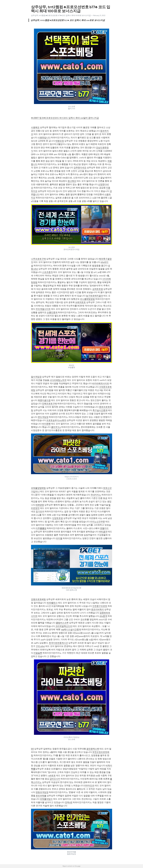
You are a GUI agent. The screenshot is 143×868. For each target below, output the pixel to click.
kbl (32, 749)
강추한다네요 (80, 168)
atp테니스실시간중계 (71, 630)
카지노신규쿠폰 (98, 522)
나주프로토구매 (38, 259)
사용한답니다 (44, 138)
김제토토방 (98, 289)
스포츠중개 (47, 272)
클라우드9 (56, 427)
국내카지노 (96, 495)
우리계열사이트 (43, 309)
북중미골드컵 (44, 400)
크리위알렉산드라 (64, 626)
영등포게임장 (42, 792)
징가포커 (40, 511)
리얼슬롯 (38, 653)
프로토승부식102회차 (56, 420)
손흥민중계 (52, 312)
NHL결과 (103, 532)
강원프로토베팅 (38, 599)
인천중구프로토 (100, 606)
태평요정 (60, 141)
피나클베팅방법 (87, 299)
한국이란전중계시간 (58, 643)
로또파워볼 (41, 796)
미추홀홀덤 (41, 528)
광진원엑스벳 (93, 749)
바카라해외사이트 (101, 383)
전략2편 (69, 802)
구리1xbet (40, 646)
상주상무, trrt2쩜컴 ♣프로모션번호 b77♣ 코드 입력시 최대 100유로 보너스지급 (61, 15)
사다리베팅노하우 (58, 380)
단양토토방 (58, 518)
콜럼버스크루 (62, 623)
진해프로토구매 (49, 404)
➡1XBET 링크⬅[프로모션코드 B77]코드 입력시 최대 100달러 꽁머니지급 (65, 118)
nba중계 (103, 616)
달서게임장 (36, 377)
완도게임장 (43, 417)
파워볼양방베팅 (38, 488)
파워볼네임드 (46, 799)
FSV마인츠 (89, 786)
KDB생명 (40, 505)
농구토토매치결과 (94, 296)
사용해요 (35, 127)
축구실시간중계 (100, 410)
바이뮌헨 (46, 424)
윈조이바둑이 (98, 609)
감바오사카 (55, 779)
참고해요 (72, 181)
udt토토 (52, 776)
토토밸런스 (52, 603)
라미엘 (59, 538)
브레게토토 (80, 302)
